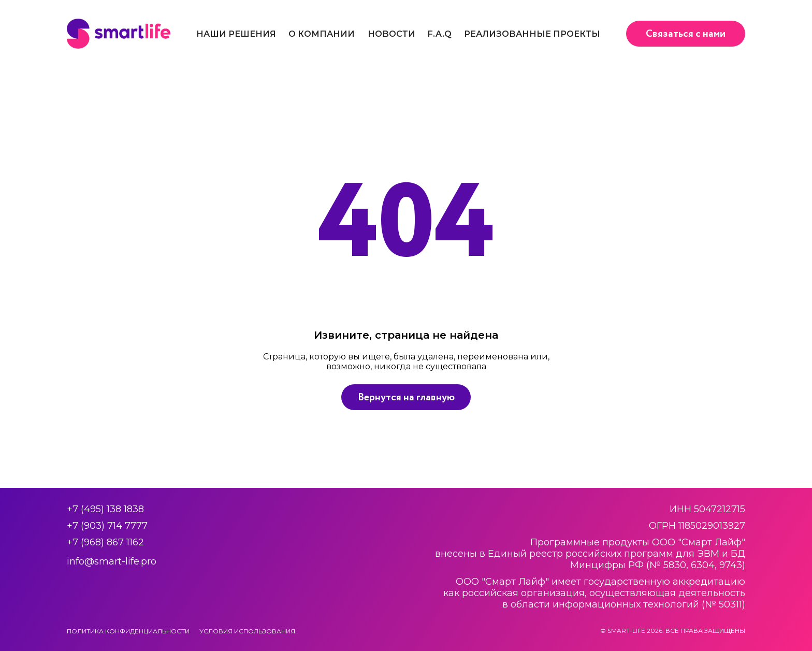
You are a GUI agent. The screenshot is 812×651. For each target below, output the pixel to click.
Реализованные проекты (532, 34)
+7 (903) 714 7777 (107, 526)
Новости (392, 34)
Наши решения (236, 34)
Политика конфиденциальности (128, 631)
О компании (322, 34)
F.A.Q (440, 34)
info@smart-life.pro (112, 561)
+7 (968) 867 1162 (105, 542)
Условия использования (247, 631)
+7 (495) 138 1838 (105, 509)
